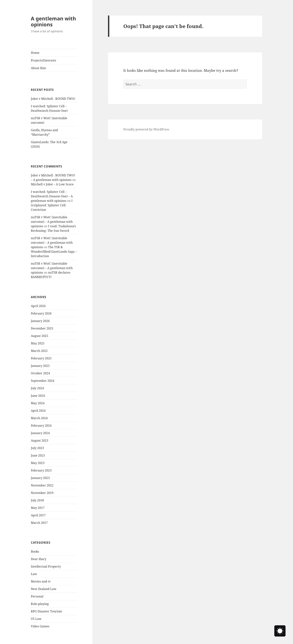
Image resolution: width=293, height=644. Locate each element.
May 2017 (38, 508)
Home (35, 53)
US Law (36, 619)
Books (35, 551)
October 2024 (40, 373)
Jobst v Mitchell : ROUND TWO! (53, 99)
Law (34, 574)
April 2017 (38, 515)
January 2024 (40, 433)
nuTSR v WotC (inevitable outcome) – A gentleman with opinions (52, 222)
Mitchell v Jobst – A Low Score (52, 184)
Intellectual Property (46, 566)
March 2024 (39, 418)
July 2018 (37, 500)
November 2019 (42, 493)
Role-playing (40, 604)
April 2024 (38, 411)
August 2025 (40, 336)
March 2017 (39, 523)
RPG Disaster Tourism (46, 611)
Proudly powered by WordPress (146, 129)
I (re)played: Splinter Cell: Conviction (52, 205)
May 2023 (38, 463)
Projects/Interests (43, 60)
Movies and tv (41, 581)
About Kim (38, 68)
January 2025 (40, 366)
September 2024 (43, 381)
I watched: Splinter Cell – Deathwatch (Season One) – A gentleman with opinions (52, 196)
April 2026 (38, 306)
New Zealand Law (44, 589)
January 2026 (40, 321)
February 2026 (41, 313)
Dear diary (39, 559)
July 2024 (37, 388)
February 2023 (41, 470)
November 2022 (42, 485)
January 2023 (40, 478)
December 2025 (42, 328)
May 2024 (38, 403)
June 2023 (38, 455)
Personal (37, 596)
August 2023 (40, 440)
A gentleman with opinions (53, 21)
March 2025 (39, 351)
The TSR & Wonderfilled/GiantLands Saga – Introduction (54, 252)
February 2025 (41, 358)
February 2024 (41, 426)
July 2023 (37, 448)
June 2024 (38, 396)
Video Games (40, 626)
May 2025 (38, 343)
